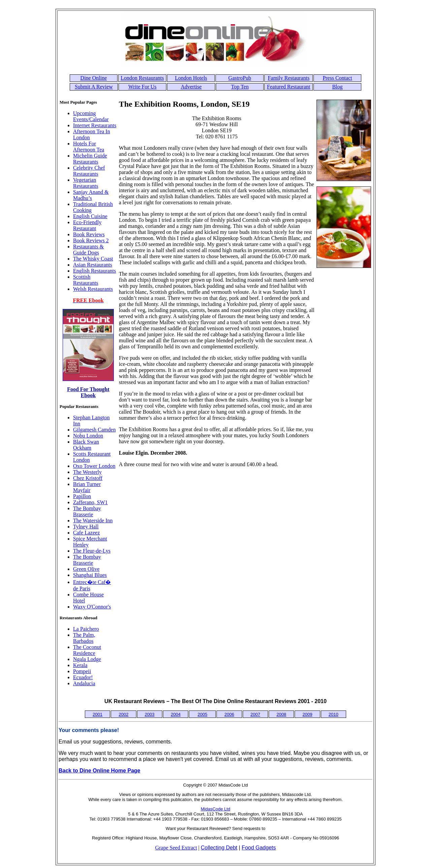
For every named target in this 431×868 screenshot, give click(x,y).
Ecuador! (83, 677)
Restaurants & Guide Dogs (88, 250)
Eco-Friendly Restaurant (87, 225)
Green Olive (86, 569)
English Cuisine (90, 216)
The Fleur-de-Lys (92, 551)
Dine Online (94, 78)
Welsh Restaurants (93, 289)
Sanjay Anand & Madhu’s (91, 195)
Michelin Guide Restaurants (90, 159)
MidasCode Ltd (215, 809)
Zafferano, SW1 (90, 502)
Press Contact (337, 78)
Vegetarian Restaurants (86, 183)
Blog (337, 87)
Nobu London (88, 436)
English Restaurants (95, 271)
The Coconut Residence (87, 650)
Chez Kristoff (88, 478)
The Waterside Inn (93, 520)
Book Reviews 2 (91, 240)
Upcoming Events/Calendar (91, 116)
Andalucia (84, 683)
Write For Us (142, 87)
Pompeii (82, 671)
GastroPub (240, 78)
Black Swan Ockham (86, 445)
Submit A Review (94, 87)
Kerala (80, 665)
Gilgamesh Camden (94, 430)
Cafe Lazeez (86, 533)
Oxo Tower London (94, 466)
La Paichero (86, 629)
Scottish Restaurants (86, 280)
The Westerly (87, 472)
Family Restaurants (289, 78)
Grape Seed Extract (176, 848)
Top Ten (240, 87)
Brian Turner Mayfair (87, 487)
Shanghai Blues (90, 575)
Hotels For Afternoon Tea (89, 147)
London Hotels (191, 78)
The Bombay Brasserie (87, 511)
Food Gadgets (259, 848)
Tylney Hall (86, 527)
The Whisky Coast (93, 259)
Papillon (82, 496)
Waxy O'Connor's (92, 607)
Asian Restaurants (93, 265)
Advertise (191, 87)
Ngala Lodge (87, 659)
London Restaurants (142, 78)
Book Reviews (89, 234)
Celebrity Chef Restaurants (89, 171)
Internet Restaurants (95, 125)
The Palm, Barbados (84, 638)
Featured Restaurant (289, 87)
